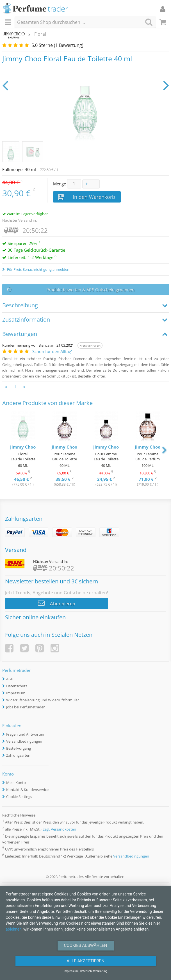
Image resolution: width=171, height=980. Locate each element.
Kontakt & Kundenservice (27, 790)
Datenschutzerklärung (94, 971)
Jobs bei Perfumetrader (25, 707)
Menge (60, 184)
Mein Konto (16, 783)
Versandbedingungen (24, 741)
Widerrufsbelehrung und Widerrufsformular (43, 700)
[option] (23, 450)
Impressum (16, 693)
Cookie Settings (19, 797)
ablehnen (14, 929)
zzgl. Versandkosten (60, 829)
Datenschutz (17, 686)
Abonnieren (57, 603)
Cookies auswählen (85, 945)
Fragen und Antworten (25, 734)
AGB (10, 679)
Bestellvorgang (19, 748)
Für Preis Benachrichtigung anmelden (38, 269)
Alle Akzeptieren (85, 961)
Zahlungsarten (18, 755)
